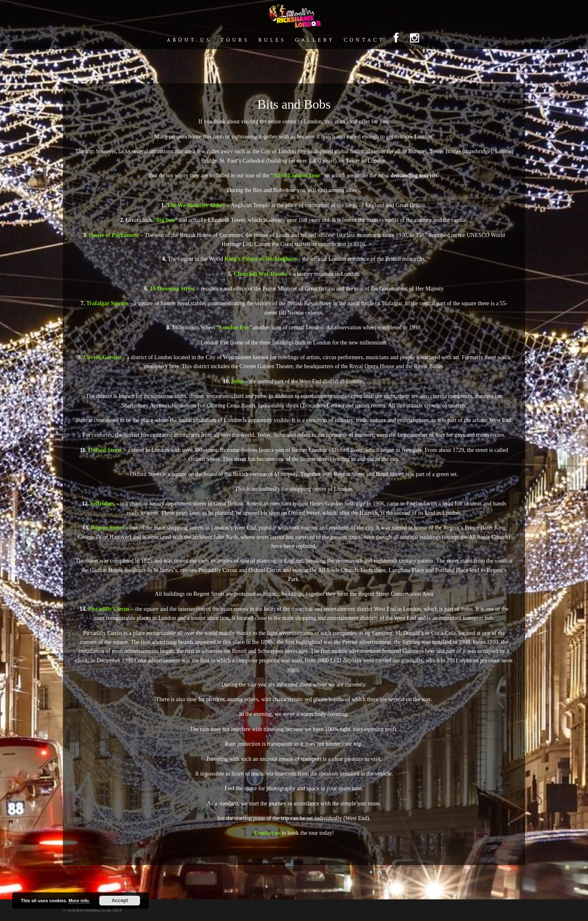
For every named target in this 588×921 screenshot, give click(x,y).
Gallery (315, 41)
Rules (272, 41)
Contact (364, 41)
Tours (235, 41)
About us (189, 41)
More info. (79, 901)
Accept (120, 901)
